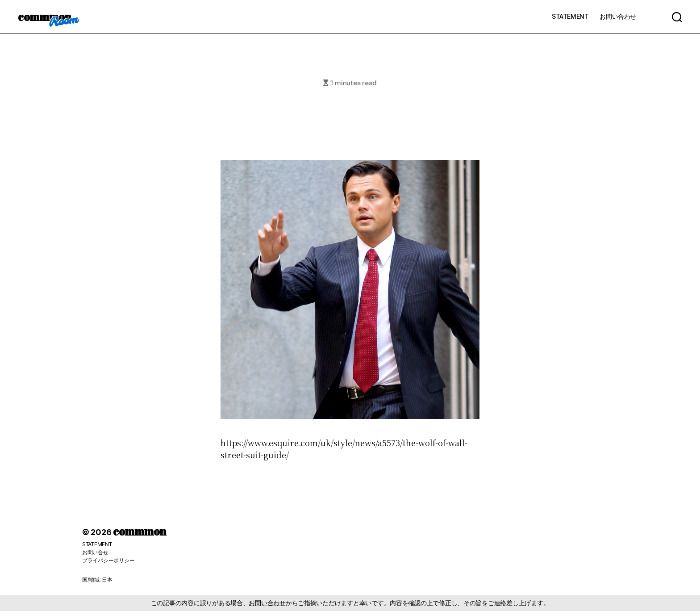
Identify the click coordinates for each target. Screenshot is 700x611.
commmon (44, 17)
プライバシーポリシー (108, 560)
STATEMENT (570, 16)
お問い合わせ (618, 16)
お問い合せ (95, 552)
